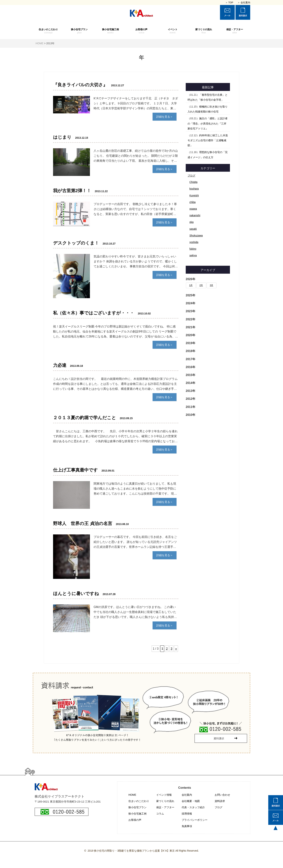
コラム (160, 814)
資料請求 (220, 801)
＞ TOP (229, 2)
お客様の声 (142, 31)
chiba (192, 202)
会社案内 (187, 795)
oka (192, 222)
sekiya (193, 255)
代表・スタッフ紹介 (193, 807)
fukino (193, 249)
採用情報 (187, 814)
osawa (193, 209)
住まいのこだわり (48, 31)
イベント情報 (164, 795)
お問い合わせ (222, 795)
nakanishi (195, 215)
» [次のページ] (176, 649)
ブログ (191, 176)
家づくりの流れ (204, 31)
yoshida (194, 242)
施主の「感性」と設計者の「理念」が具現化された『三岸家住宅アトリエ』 (208, 123)
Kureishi (194, 195)
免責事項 (187, 826)
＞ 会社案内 (244, 2)
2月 (201, 285)
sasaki (193, 229)
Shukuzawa (196, 235)
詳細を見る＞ (165, 117)
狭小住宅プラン (80, 31)
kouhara (194, 189)
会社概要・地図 (191, 801)
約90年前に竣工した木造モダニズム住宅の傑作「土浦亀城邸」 (208, 140)
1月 (191, 285)
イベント (173, 31)
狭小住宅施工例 (110, 31)
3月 (212, 285)
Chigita (193, 182)
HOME (132, 795)
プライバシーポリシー (195, 820)
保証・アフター (235, 31)
